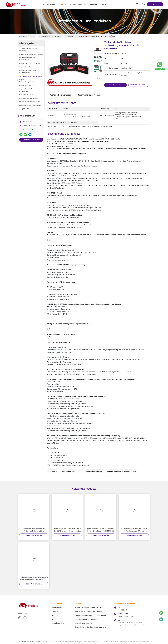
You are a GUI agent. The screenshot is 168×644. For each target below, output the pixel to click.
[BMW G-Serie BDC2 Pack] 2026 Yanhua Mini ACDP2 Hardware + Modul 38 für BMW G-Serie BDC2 (67, 530)
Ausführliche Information (60, 95)
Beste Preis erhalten (117, 85)
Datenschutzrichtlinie (25, 642)
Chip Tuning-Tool (68, 471)
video (80, 4)
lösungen (73, 4)
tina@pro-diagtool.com (32, 125)
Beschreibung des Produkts (90, 95)
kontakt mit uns (93, 4)
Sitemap (37, 642)
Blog (53, 619)
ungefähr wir (55, 4)
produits (64, 4)
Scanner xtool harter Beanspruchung (121, 471)
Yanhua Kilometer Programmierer (50, 36)
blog (85, 4)
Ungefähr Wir (57, 607)
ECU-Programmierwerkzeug (91, 471)
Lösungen (55, 615)
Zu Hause (45, 4)
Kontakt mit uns (58, 623)
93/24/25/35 (61, 350)
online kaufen (104, 4)
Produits (33, 36)
